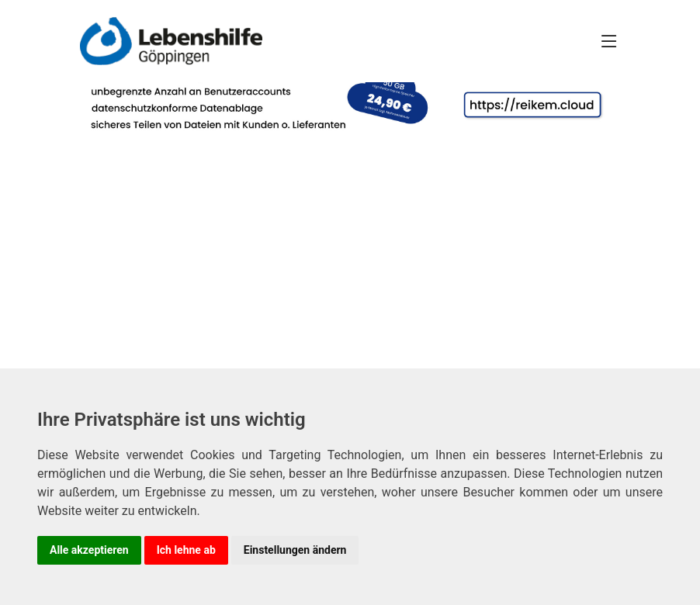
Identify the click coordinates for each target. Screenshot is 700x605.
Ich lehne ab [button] (186, 550)
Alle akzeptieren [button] (89, 550)
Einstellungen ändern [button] (295, 550)
